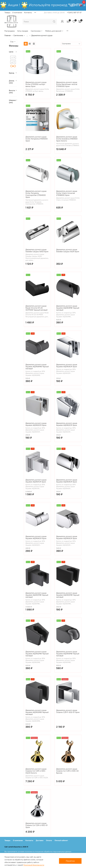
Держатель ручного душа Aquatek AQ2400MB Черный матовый (68, 595)
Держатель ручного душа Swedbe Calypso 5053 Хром (37, 250)
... (27, 35)
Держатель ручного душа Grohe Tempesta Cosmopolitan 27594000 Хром (36, 194)
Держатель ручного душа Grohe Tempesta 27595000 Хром (37, 139)
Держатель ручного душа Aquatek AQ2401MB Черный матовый (37, 595)
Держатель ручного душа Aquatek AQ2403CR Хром (67, 365)
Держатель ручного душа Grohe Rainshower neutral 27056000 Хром (67, 84)
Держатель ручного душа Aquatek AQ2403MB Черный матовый (37, 712)
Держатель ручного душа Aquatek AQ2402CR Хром (67, 424)
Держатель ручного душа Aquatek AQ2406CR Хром (36, 537)
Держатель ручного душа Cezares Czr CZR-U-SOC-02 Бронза (67, 771)
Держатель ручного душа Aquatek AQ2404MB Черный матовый (68, 308)
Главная (8, 35)
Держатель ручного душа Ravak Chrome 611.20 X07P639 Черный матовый (36, 308)
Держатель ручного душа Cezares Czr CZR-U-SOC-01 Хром (37, 825)
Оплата (49, 840)
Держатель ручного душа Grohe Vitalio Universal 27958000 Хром (67, 193)
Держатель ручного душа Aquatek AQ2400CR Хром (36, 424)
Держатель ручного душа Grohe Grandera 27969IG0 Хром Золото (67, 139)
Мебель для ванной (54, 31)
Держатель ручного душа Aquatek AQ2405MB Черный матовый (68, 654)
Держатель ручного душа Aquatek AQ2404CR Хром (67, 481)
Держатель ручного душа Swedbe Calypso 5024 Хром (68, 250)
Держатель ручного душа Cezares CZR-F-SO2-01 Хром (68, 711)
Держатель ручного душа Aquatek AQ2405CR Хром (67, 537)
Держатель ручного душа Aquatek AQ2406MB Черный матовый (37, 366)
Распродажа (10, 31)
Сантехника (37, 31)
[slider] (11, 66)
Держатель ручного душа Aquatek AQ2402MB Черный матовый (37, 654)
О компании (17, 12)
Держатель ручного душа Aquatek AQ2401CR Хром (36, 481)
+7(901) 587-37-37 (74, 12)
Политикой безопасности (34, 865)
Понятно (70, 861)
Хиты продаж (23, 31)
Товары (7, 12)
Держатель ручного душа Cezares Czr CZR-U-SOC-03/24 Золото (36, 771)
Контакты (28, 12)
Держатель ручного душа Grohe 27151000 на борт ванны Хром (36, 84)
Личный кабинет (61, 840)
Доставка (40, 840)
